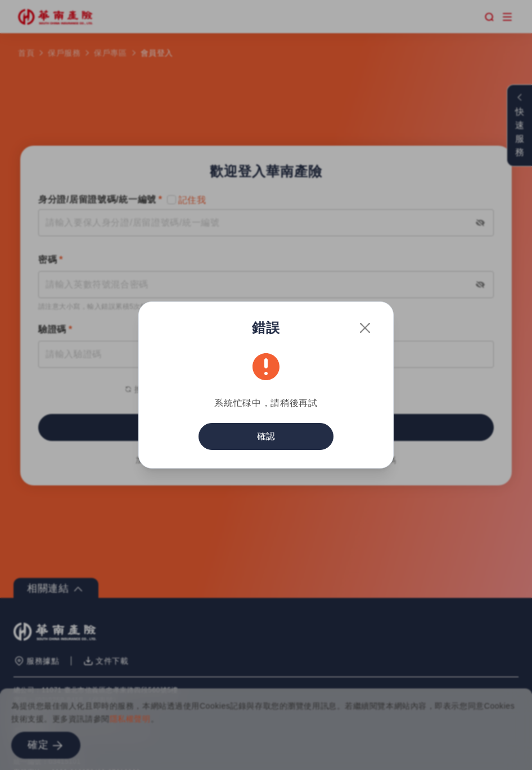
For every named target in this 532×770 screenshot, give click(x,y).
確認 (266, 436)
